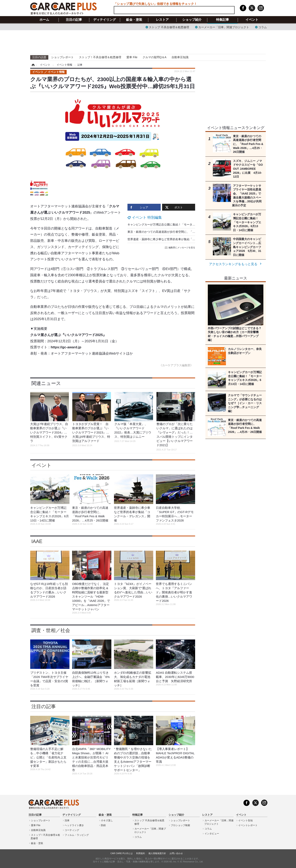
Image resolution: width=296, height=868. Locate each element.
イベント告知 (245, 820)
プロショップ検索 (180, 825)
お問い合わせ (176, 853)
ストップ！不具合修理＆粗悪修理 (100, 57)
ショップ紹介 (192, 20)
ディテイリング (105, 20)
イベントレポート (248, 825)
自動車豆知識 (180, 57)
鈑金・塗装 (134, 20)
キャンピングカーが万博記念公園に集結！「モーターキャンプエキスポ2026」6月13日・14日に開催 (191, 225)
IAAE (37, 541)
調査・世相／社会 (51, 630)
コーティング (72, 830)
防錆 (103, 825)
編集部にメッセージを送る (180, 247)
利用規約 (141, 853)
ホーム (44, 20)
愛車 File (132, 57)
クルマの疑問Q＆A (154, 57)
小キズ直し (107, 820)
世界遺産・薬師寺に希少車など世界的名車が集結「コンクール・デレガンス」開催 (180, 239)
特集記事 (223, 20)
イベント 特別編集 (147, 217)
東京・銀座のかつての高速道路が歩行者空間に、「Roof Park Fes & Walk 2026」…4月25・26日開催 (191, 232)
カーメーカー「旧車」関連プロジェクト (224, 27)
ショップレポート (62, 57)
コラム (263, 27)
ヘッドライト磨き (74, 825)
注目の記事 (74, 20)
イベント (252, 20)
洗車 (67, 820)
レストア (162, 20)
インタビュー (212, 834)
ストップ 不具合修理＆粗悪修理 (169, 27)
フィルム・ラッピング (77, 835)
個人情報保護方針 (157, 853)
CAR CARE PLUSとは (122, 853)
